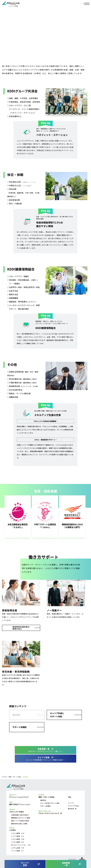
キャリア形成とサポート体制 (57, 715)
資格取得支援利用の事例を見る (21, 628)
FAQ (70, 797)
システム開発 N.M (18, 839)
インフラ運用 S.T (17, 851)
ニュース (71, 803)
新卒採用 (71, 809)
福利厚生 (16, 715)
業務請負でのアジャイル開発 (21, 818)
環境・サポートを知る (15, 777)
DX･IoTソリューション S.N (21, 845)
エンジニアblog (73, 806)
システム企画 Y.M (17, 848)
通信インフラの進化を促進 (20, 821)
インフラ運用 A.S (17, 836)
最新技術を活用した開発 (19, 824)
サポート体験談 (19, 727)
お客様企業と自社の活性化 (20, 815)
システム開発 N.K (18, 842)
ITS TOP (4, 777)
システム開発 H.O (18, 833)
